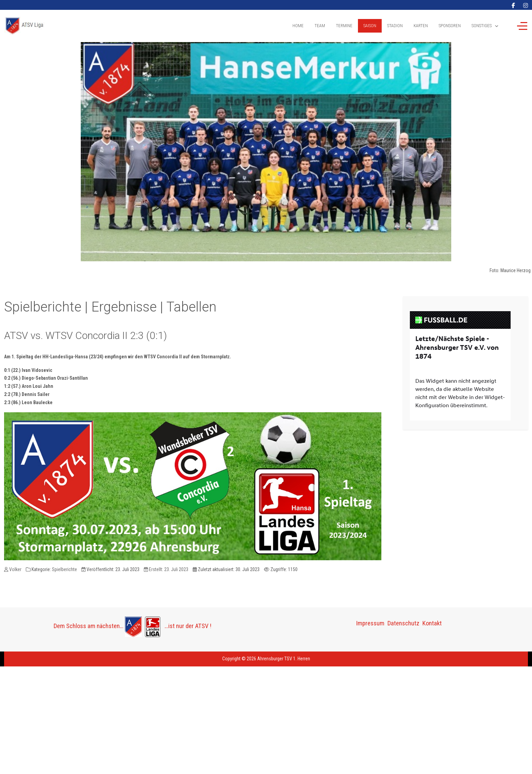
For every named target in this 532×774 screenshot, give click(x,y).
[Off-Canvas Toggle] (522, 26)
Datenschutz (403, 623)
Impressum (370, 623)
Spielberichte (64, 569)
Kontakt (432, 623)
